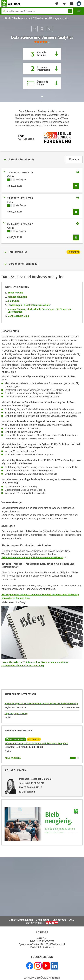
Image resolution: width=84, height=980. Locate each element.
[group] (42, 42)
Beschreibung (15, 293)
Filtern (74, 160)
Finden (70, 11)
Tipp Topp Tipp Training (16, 714)
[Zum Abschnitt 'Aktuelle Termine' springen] (42, 54)
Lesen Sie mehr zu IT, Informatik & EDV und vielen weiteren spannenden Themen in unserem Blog (35, 664)
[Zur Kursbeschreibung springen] (42, 83)
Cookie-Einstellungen (21, 920)
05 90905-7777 (46, 941)
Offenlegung (43, 920)
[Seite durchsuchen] (37, 11)
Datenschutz (59, 920)
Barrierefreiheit (34, 923)
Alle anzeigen (13, 758)
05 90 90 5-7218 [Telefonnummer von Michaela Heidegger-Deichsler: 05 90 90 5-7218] (36, 783)
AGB (72, 920)
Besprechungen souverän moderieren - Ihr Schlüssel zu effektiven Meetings (41, 704)
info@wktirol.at (46, 947)
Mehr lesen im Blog (18, 316)
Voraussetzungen (17, 297)
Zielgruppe (13, 301)
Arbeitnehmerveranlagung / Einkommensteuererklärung (32, 557)
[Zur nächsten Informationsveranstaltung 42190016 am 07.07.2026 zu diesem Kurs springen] (42, 69)
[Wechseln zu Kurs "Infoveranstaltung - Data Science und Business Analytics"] (73, 758)
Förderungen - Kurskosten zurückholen (29, 305)
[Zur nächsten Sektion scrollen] (42, 99)
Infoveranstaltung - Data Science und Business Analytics (36, 743)
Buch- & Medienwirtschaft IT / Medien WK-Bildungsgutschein (37, 18)
